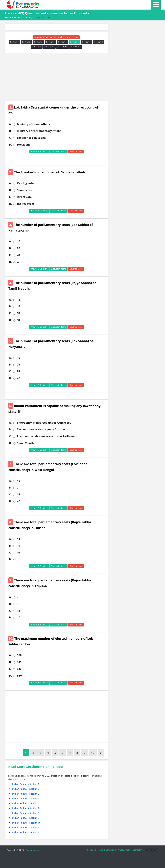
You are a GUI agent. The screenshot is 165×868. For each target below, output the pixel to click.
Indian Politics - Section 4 (26, 799)
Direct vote (24, 197)
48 (19, 262)
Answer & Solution (39, 151)
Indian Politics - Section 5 (26, 803)
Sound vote (24, 190)
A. (10, 124)
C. (10, 138)
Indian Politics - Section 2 (26, 789)
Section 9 (37, 47)
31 (19, 320)
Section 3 (38, 42)
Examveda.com (32, 850)
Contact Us (138, 850)
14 (18, 494)
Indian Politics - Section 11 (26, 828)
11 (18, 539)
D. (10, 145)
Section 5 (62, 42)
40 (19, 501)
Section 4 (51, 42)
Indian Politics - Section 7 (26, 808)
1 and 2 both (25, 443)
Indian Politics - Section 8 (26, 813)
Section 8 (99, 42)
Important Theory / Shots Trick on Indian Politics (56, 37)
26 (18, 248)
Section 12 (76, 47)
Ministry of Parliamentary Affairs (39, 131)
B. (10, 131)
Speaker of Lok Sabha (31, 138)
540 (19, 669)
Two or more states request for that (41, 429)
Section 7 (86, 42)
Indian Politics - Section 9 (26, 818)
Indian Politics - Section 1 (26, 784)
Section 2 (26, 42)
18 (18, 313)
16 (18, 306)
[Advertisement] (56, 77)
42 (18, 481)
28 (18, 255)
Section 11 (63, 47)
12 (18, 300)
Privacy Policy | (124, 850)
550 (19, 676)
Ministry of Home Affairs (33, 124)
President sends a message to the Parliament (47, 436)
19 (18, 546)
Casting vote (25, 183)
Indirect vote (26, 204)
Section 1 (14, 42)
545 (19, 662)
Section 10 (49, 47)
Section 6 (75, 42)
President (24, 145)
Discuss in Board (59, 151)
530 (19, 655)
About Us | (91, 850)
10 (18, 241)
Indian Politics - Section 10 (26, 823)
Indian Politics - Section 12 (26, 832)
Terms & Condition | (107, 850)
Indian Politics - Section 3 (26, 794)
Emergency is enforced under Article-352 (44, 423)
